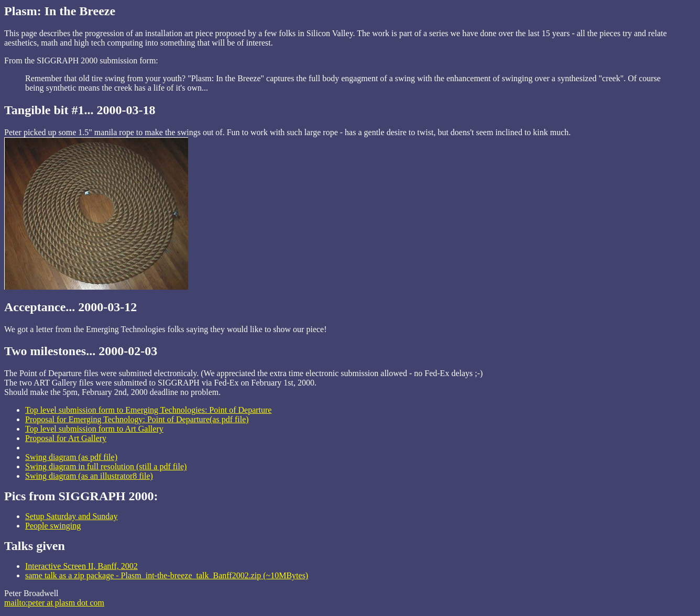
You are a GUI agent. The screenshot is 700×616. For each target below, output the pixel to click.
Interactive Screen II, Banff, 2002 (81, 566)
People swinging (53, 526)
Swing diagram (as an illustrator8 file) (89, 476)
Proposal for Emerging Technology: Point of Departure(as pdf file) (137, 419)
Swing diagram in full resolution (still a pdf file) (106, 466)
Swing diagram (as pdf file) (71, 457)
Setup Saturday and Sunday (71, 516)
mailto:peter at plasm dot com (54, 603)
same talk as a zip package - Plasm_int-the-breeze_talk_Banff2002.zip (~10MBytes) (167, 575)
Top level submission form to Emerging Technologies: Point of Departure (148, 410)
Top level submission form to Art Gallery (94, 429)
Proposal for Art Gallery (66, 438)
